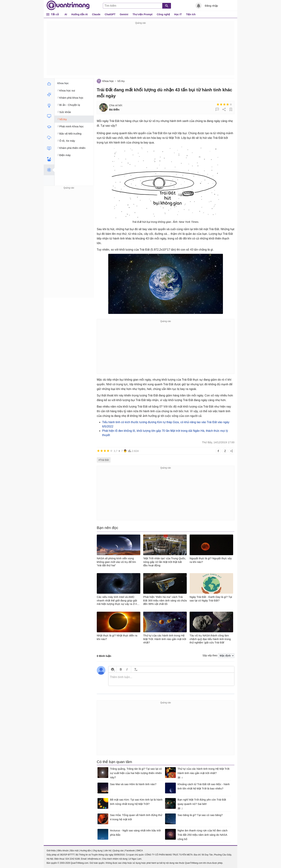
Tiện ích (191, 14)
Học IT (178, 14)
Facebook (130, 851)
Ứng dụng (98, 851)
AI (66, 14)
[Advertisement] (140, 50)
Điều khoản (63, 851)
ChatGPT (110, 14)
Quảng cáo (118, 851)
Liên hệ (108, 851)
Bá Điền (114, 110)
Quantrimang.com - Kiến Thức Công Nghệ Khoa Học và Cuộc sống (68, 5)
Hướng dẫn (86, 851)
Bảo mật (74, 851)
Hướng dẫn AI (80, 14)
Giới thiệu (51, 851)
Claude (96, 14)
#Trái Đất (104, 460)
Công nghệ (163, 14)
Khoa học (108, 81)
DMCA (140, 851)
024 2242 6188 (73, 859)
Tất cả (55, 14)
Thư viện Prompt (143, 14)
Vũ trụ (121, 81)
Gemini (124, 14)
